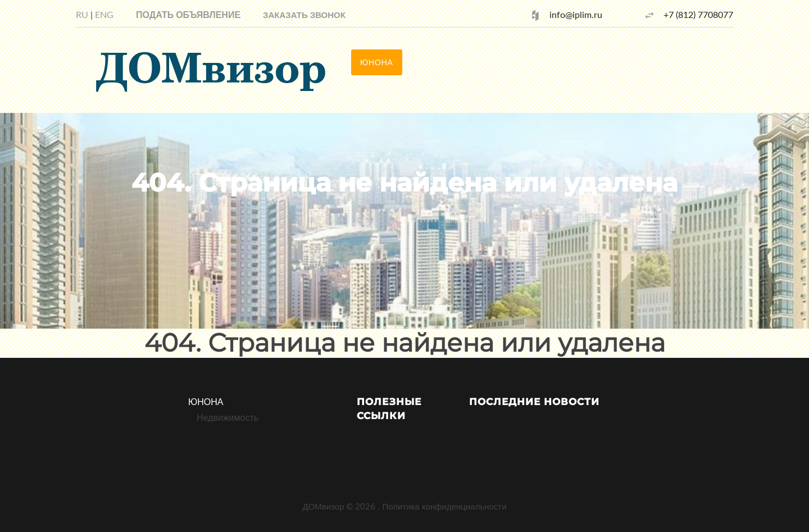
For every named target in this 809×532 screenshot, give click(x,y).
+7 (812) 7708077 (698, 14)
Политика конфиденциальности (444, 506)
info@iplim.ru (576, 14)
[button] (304, 14)
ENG (104, 14)
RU (82, 14)
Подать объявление (188, 14)
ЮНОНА (206, 401)
